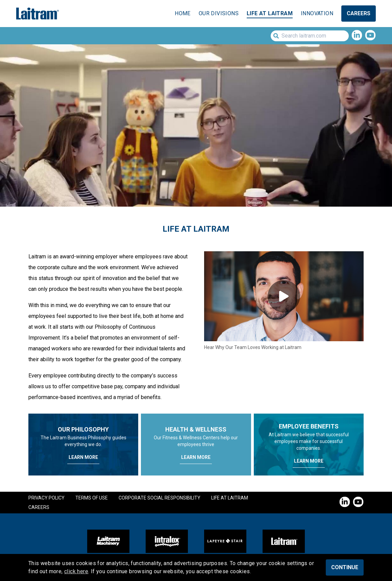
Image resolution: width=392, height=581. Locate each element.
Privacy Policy (46, 498)
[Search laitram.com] (310, 36)
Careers (359, 13)
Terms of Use (92, 498)
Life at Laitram (270, 13)
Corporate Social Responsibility (160, 498)
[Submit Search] (275, 36)
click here (76, 571)
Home (183, 13)
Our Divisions (219, 13)
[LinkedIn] (357, 36)
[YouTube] (370, 36)
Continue (345, 567)
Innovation (317, 13)
